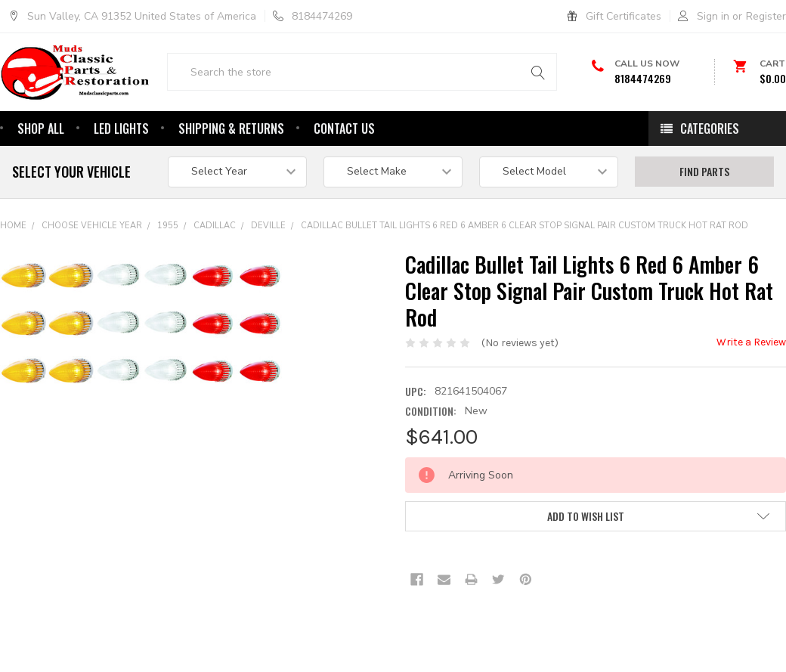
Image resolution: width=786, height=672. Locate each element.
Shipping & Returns (231, 175)
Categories (710, 175)
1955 (168, 272)
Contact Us (344, 175)
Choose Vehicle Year (92, 272)
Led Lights (121, 175)
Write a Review (751, 388)
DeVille (268, 272)
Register (766, 16)
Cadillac (215, 272)
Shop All (41, 175)
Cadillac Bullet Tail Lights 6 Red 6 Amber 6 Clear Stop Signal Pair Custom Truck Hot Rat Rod (525, 272)
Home (13, 272)
